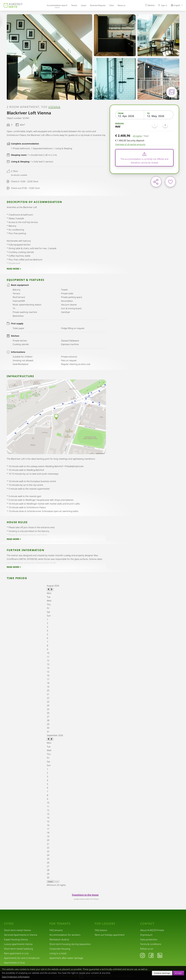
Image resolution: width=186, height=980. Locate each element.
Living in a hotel (58, 953)
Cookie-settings (162, 973)
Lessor (84, 5)
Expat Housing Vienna (16, 939)
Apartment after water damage (66, 958)
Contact (147, 924)
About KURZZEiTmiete (152, 930)
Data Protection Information (16, 977)
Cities (111, 5)
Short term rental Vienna (17, 930)
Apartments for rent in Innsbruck (22, 958)
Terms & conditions (151, 944)
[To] (159, 116)
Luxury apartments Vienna (18, 944)
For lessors (105, 924)
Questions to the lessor (85, 895)
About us (121, 5)
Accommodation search (57, 5)
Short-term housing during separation (70, 944)
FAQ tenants (56, 930)
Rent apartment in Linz (16, 953)
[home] (13, 5)
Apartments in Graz (14, 963)
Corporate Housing (60, 949)
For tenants (60, 924)
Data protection (149, 939)
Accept (179, 973)
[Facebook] (151, 955)
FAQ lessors (101, 930)
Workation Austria (59, 939)
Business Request (98, 5)
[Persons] (160, 125)
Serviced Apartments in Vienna (21, 935)
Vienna (54, 107)
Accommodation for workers (65, 935)
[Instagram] (142, 955)
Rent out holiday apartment (110, 935)
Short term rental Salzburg (18, 949)
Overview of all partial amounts (130, 144)
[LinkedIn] (160, 955)
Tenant (74, 5)
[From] (130, 116)
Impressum (146, 935)
